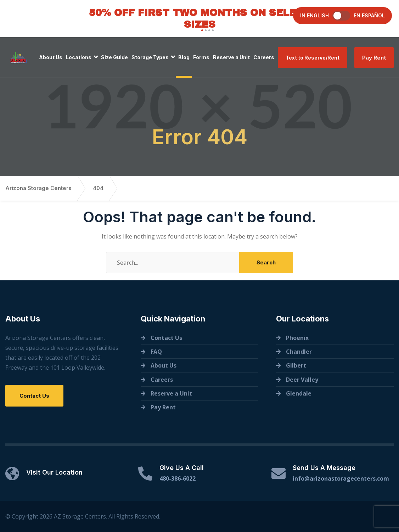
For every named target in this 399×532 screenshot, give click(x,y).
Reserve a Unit (231, 57)
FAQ (156, 352)
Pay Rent (374, 58)
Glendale (299, 393)
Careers (264, 57)
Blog (184, 57)
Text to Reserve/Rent (313, 58)
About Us (51, 57)
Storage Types (150, 57)
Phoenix (297, 338)
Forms (201, 57)
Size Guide (114, 57)
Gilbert (296, 365)
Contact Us (34, 396)
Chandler (299, 352)
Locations (79, 57)
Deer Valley (302, 380)
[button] (201, 30)
